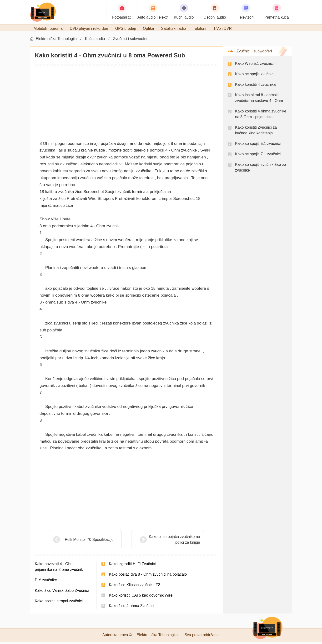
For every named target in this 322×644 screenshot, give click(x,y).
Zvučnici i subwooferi (131, 41)
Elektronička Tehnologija (56, 41)
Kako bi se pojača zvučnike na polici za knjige (163, 541)
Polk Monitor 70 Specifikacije (89, 541)
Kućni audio (95, 41)
